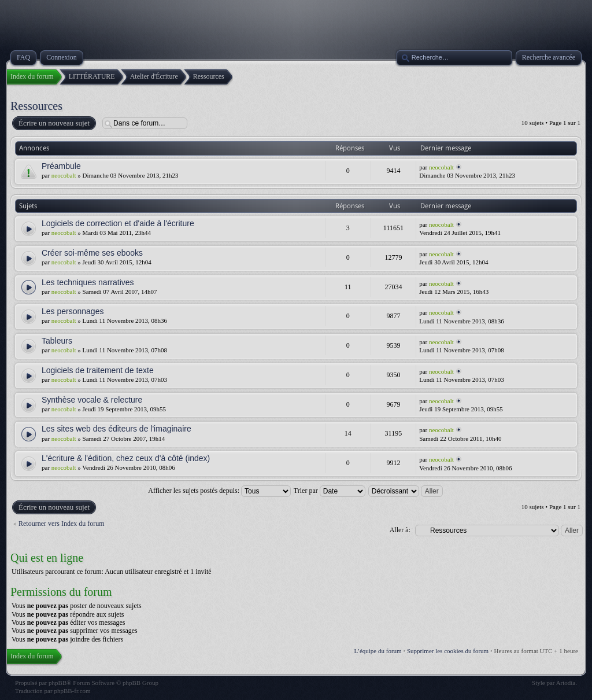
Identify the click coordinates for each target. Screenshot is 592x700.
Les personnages (73, 311)
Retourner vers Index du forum (62, 524)
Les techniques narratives (88, 282)
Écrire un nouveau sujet (53, 123)
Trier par (330, 491)
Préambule (61, 166)
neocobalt (64, 175)
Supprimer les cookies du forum (448, 651)
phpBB (58, 683)
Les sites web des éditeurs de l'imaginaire (116, 429)
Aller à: (400, 530)
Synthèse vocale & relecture (92, 400)
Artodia (566, 683)
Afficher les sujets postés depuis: (219, 491)
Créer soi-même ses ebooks (92, 253)
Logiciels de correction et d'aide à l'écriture (118, 223)
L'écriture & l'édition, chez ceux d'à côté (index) (126, 458)
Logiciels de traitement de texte (98, 370)
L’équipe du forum (378, 651)
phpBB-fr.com (72, 691)
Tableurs (57, 341)
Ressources (36, 106)
